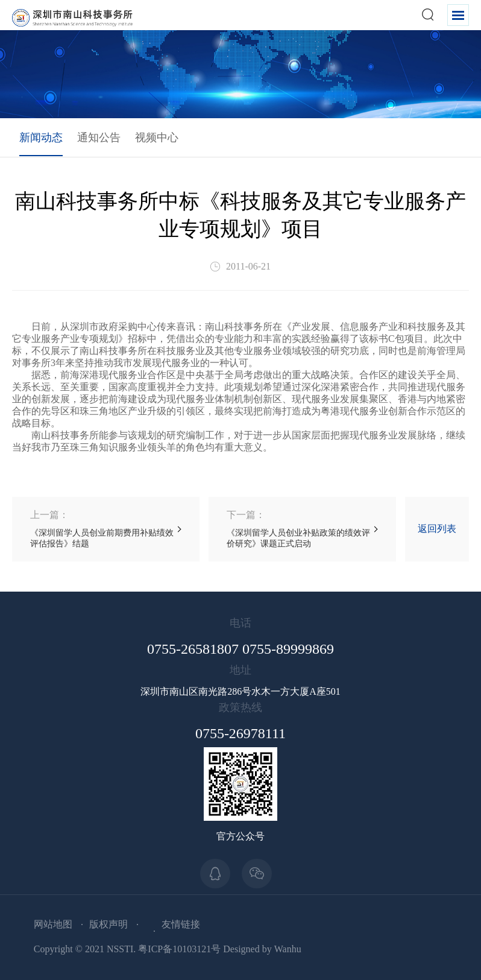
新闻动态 (41, 138)
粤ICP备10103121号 (179, 949)
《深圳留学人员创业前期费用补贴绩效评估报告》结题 (106, 529)
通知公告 (99, 138)
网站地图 (53, 924)
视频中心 (157, 138)
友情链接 (181, 924)
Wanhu (288, 949)
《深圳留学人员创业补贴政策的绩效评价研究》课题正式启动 (302, 529)
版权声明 (108, 924)
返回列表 (437, 529)
